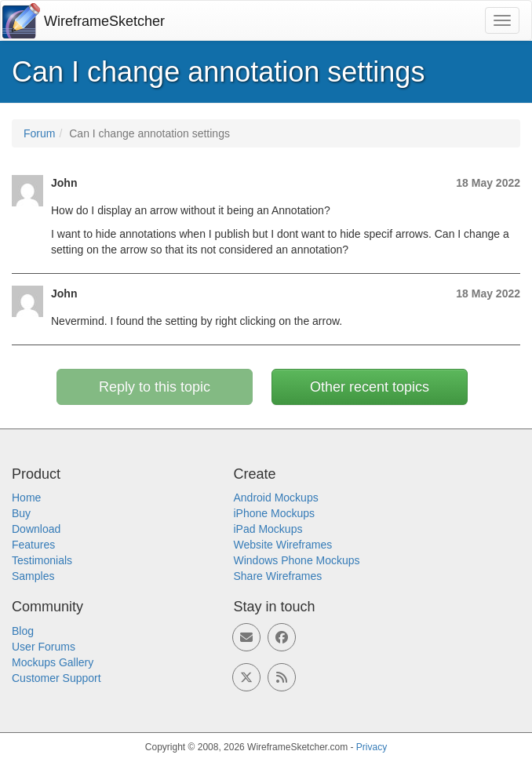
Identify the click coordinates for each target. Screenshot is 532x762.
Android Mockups (276, 498)
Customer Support (56, 678)
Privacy (372, 747)
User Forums (44, 647)
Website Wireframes (283, 545)
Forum (39, 133)
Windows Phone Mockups (297, 560)
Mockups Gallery (53, 662)
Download (36, 529)
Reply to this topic (155, 387)
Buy (21, 513)
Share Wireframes (278, 576)
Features (33, 545)
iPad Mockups (268, 529)
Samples (33, 576)
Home (26, 498)
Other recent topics (370, 387)
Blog (23, 631)
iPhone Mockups (275, 513)
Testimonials (42, 560)
